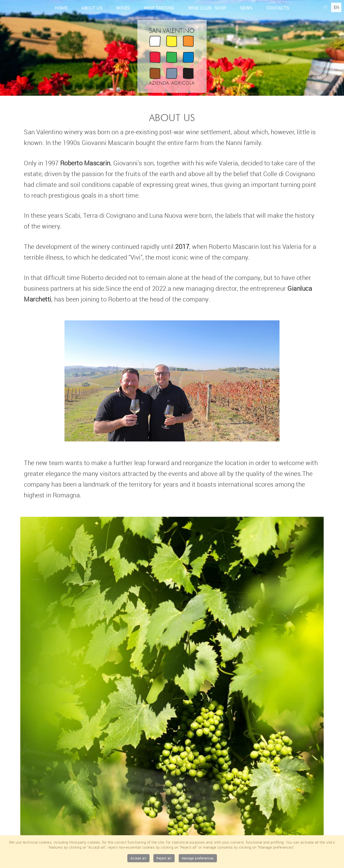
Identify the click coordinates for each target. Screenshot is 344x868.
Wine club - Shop (207, 8)
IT (326, 7)
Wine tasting (159, 8)
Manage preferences (198, 858)
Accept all (138, 858)
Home (61, 8)
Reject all (164, 858)
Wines (123, 8)
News (246, 8)
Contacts (278, 8)
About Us (92, 8)
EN (336, 7)
